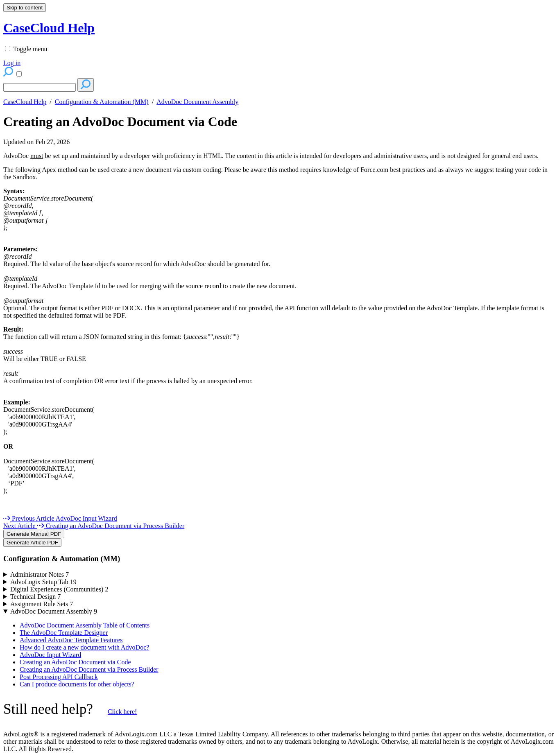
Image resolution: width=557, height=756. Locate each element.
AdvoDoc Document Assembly (197, 102)
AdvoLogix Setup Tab (43, 582)
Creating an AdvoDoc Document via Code (120, 122)
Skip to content (25, 8)
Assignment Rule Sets (42, 604)
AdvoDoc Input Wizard (50, 655)
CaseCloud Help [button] (49, 28)
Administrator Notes (40, 574)
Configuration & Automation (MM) (102, 102)
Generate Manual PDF (34, 534)
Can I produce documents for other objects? (77, 684)
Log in (12, 63)
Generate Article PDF (32, 543)
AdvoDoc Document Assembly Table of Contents (85, 625)
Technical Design (35, 597)
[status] (278, 156)
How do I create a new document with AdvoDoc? (84, 647)
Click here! (122, 712)
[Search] (40, 87)
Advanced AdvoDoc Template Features (71, 640)
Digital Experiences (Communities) (59, 589)
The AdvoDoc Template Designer (64, 633)
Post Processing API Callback (59, 677)
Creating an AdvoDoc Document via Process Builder (89, 669)
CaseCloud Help (25, 102)
